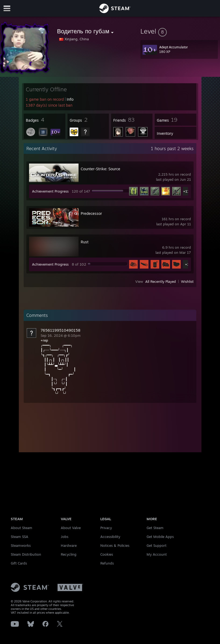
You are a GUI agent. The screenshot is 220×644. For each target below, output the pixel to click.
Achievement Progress (50, 191)
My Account (157, 554)
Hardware (69, 545)
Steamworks (21, 545)
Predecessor (91, 213)
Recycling (69, 554)
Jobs (65, 537)
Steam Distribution (26, 554)
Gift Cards (19, 563)
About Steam (22, 528)
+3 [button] (187, 264)
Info (70, 99)
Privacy (106, 528)
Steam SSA (19, 537)
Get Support (157, 545)
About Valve (71, 528)
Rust (85, 242)
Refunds (107, 563)
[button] (179, 31)
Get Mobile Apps (160, 537)
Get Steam (155, 528)
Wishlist (187, 281)
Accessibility (110, 537)
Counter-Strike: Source (100, 169)
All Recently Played (161, 281)
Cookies (107, 554)
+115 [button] (187, 191)
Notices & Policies (115, 545)
